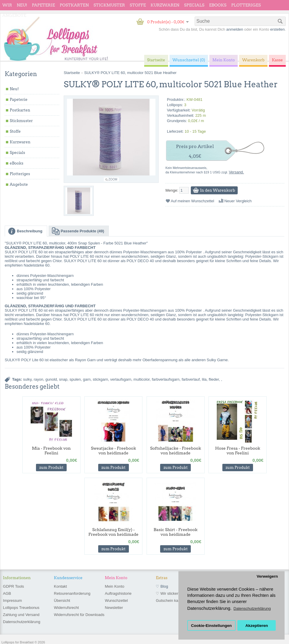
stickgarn (101, 379)
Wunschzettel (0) (189, 60)
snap (63, 379)
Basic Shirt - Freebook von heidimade (176, 532)
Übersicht (62, 601)
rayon (38, 379)
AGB (7, 593)
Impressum (12, 601)
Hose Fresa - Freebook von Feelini (238, 451)
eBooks (218, 5)
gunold (51, 379)
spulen (75, 379)
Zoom (113, 179)
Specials (194, 5)
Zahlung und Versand (21, 615)
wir (7, 5)
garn (87, 379)
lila (204, 379)
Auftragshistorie (118, 593)
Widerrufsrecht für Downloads (79, 615)
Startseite (72, 73)
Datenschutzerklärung (22, 622)
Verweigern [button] (267, 576)
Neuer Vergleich (238, 201)
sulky (27, 379)
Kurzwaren (165, 5)
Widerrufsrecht (66, 608)
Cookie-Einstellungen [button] (211, 626)
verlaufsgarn (121, 379)
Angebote (14, 15)
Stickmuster (109, 5)
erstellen (277, 29)
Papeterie (43, 5)
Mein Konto (115, 586)
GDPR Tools (13, 586)
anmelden (235, 29)
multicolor (142, 379)
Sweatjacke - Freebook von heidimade (113, 451)
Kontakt (60, 586)
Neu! (22, 5)
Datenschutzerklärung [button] (252, 608)
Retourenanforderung (72, 593)
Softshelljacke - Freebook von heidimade (176, 451)
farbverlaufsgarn (166, 379)
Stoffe (138, 5)
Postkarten (74, 5)
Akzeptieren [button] (257, 626)
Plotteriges (246, 5)
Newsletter (114, 608)
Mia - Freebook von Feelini (51, 451)
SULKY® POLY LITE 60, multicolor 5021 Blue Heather (130, 73)
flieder (214, 379)
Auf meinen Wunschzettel (192, 201)
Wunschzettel (116, 601)
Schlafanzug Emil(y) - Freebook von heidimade (114, 532)
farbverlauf (191, 379)
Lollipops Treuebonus (21, 608)
